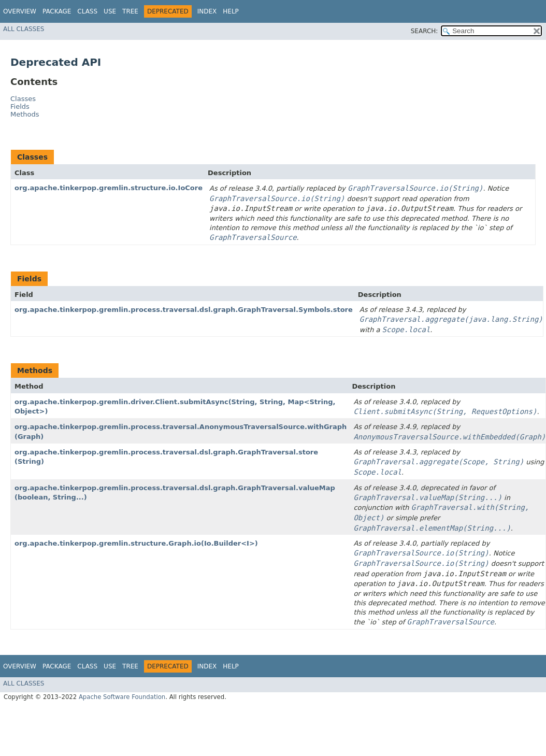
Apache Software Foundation (122, 697)
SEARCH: (425, 31)
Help (231, 11)
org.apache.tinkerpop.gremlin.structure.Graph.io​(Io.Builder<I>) (136, 543)
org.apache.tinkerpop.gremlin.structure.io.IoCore (109, 188)
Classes (23, 99)
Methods (25, 114)
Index (207, 11)
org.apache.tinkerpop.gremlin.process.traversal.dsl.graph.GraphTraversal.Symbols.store (184, 310)
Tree (130, 11)
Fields (20, 106)
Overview (20, 11)
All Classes (24, 29)
